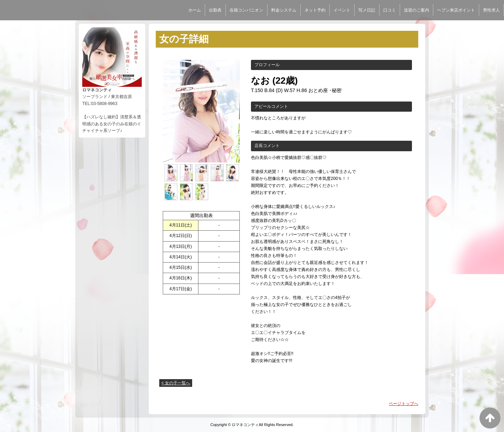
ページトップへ (404, 404)
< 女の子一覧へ (176, 383)
